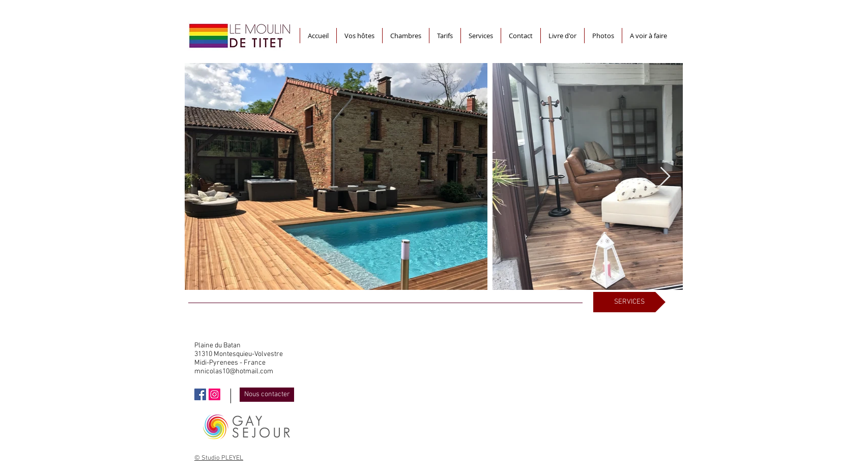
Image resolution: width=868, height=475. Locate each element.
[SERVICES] (629, 302)
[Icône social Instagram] (214, 394)
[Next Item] (665, 177)
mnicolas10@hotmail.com (234, 372)
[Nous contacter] (267, 395)
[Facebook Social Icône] (200, 394)
